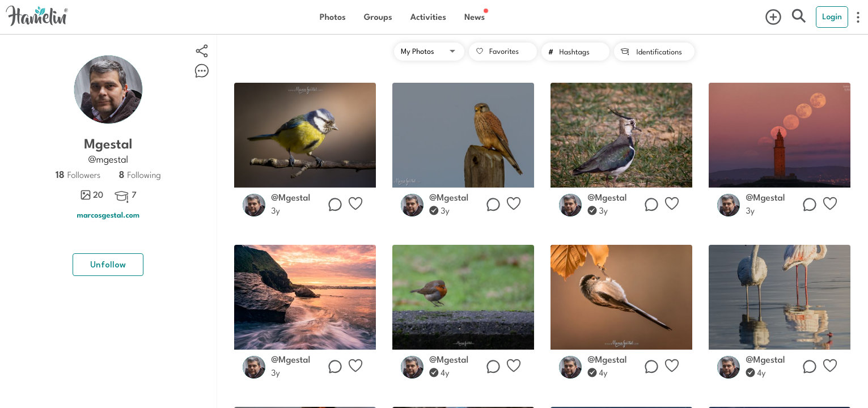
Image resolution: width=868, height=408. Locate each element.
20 (92, 195)
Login (832, 16)
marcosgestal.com (109, 214)
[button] (429, 52)
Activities (428, 17)
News (475, 17)
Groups (378, 17)
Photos (333, 17)
